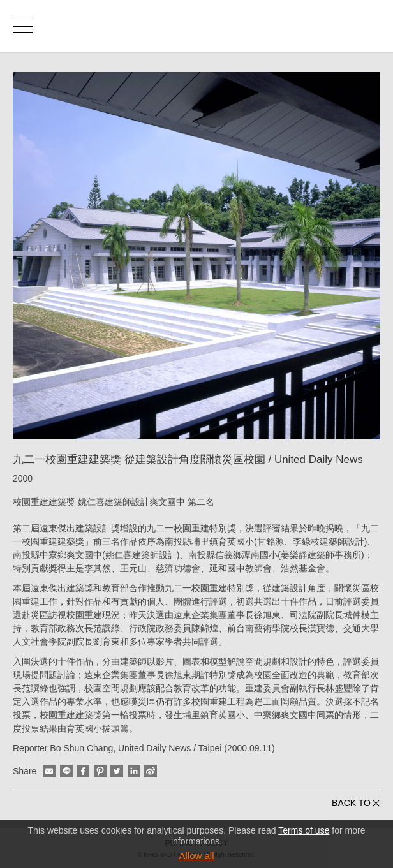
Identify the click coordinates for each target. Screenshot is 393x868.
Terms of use (304, 830)
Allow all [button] (196, 856)
